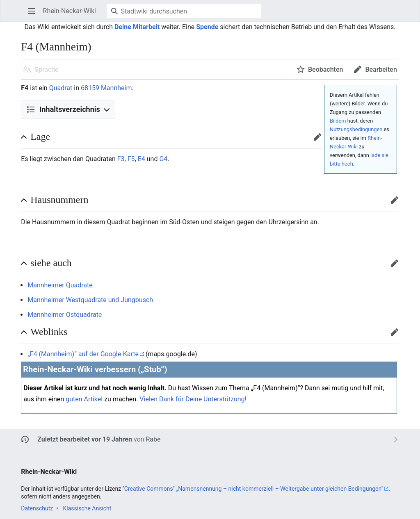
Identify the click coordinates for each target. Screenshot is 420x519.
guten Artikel (84, 399)
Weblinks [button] (49, 332)
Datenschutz (37, 508)
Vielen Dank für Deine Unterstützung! (193, 399)
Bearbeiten (320, 141)
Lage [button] (40, 137)
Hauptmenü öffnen (34, 15)
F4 (25, 88)
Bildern (338, 121)
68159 (90, 88)
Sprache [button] (47, 69)
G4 (163, 159)
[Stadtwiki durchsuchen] (184, 11)
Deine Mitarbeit (137, 27)
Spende (207, 27)
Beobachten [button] (325, 69)
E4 (142, 159)
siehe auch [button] (51, 263)
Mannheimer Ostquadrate (65, 315)
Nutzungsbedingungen (356, 129)
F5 (131, 159)
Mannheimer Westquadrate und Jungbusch (90, 300)
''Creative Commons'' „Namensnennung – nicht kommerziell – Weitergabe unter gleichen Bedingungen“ (253, 489)
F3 (121, 159)
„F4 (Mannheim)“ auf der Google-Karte (83, 354)
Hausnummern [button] (59, 200)
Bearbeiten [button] (381, 69)
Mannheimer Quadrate (60, 285)
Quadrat (61, 88)
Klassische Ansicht (87, 508)
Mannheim (116, 88)
